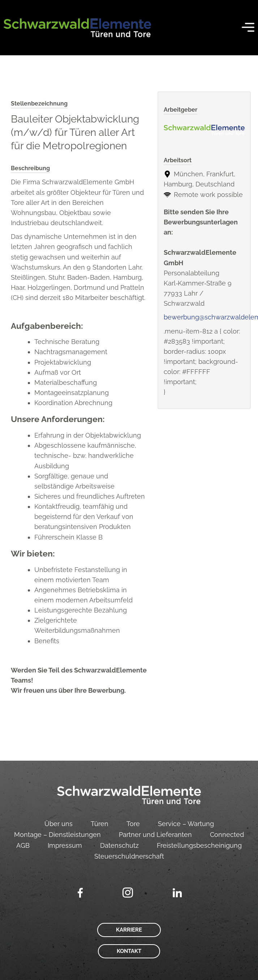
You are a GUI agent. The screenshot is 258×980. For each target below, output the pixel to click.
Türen (100, 824)
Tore (133, 824)
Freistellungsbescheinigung (199, 845)
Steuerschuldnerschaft (129, 856)
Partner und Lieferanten (155, 835)
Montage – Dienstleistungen (57, 835)
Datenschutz (119, 845)
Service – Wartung (186, 824)
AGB (23, 845)
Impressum (65, 845)
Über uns (59, 824)
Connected (227, 835)
